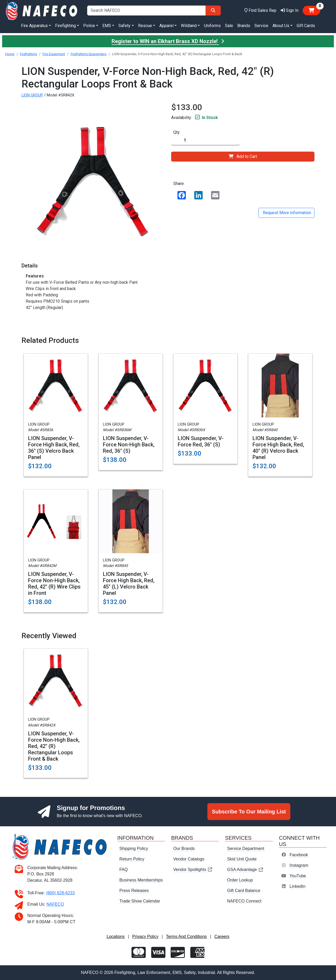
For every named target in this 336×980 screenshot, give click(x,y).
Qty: (177, 132)
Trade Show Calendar (140, 901)
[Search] (213, 11)
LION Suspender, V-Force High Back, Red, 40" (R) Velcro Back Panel (278, 448)
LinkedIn (298, 886)
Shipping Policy (134, 849)
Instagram (299, 865)
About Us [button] (281, 26)
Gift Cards (306, 26)
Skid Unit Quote (242, 859)
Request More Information (286, 213)
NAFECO (55, 904)
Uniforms (212, 26)
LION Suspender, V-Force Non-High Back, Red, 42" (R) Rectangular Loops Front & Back (54, 746)
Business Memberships (141, 880)
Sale (229, 26)
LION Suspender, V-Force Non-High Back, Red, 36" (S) (129, 445)
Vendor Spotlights (193, 870)
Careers (222, 937)
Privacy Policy (145, 937)
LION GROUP (32, 95)
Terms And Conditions (186, 937)
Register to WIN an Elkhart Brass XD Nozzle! (168, 41)
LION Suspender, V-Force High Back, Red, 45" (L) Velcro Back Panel (129, 584)
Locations (116, 937)
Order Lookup (240, 880)
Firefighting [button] (65, 26)
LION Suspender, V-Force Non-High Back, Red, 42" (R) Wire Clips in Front (54, 584)
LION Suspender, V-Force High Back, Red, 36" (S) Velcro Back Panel (54, 448)
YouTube (298, 876)
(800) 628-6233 (60, 893)
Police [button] (89, 26)
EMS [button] (107, 26)
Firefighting (28, 54)
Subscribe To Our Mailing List (249, 812)
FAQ (124, 870)
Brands (244, 26)
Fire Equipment (54, 54)
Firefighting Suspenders (89, 54)
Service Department (246, 849)
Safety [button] (124, 26)
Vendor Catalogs (189, 859)
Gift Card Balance (244, 891)
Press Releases (134, 891)
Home (10, 54)
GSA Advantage (245, 870)
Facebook (299, 855)
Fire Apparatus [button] (34, 26)
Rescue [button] (145, 26)
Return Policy (132, 859)
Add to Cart (243, 156)
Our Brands (184, 849)
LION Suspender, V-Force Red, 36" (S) (201, 441)
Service (261, 26)
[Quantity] (205, 140)
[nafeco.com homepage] (42, 10)
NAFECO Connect (244, 901)
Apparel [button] (166, 26)
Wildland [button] (189, 26)
